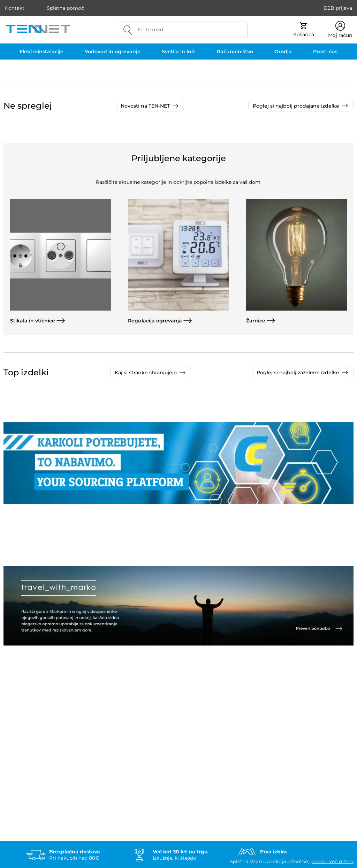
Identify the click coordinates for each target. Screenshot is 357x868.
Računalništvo (235, 52)
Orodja (283, 52)
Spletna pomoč (65, 8)
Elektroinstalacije (41, 52)
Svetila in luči (179, 52)
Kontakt (15, 8)
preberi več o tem (332, 861)
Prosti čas (325, 52)
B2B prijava (338, 8)
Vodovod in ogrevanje (113, 52)
